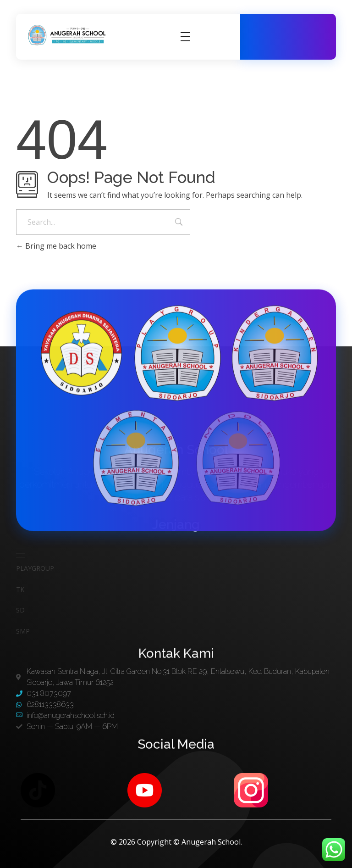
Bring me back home (56, 246)
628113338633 (292, 47)
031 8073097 (308, 27)
